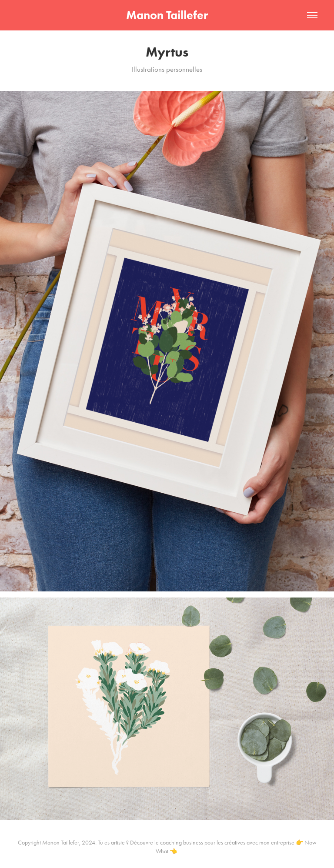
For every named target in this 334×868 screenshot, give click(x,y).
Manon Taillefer (167, 15)
